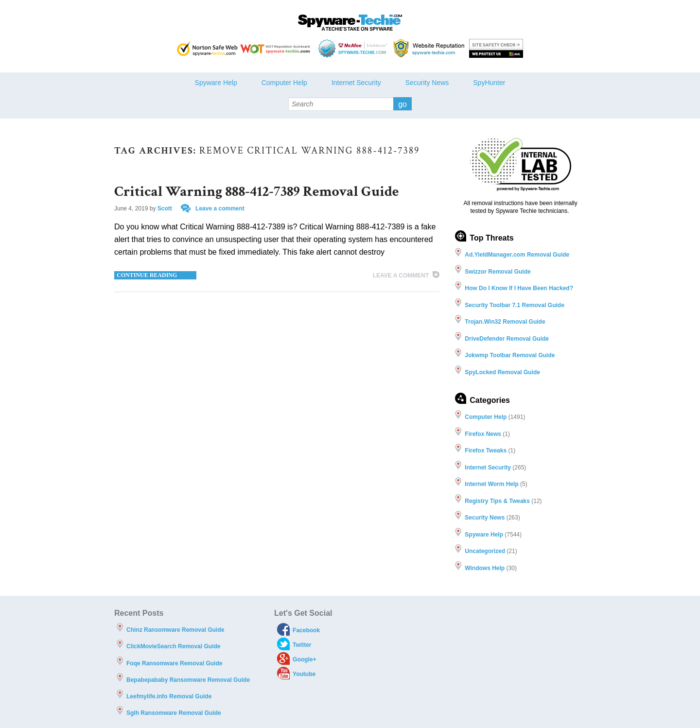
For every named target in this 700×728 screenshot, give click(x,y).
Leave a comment (220, 208)
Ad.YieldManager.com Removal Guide (517, 255)
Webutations (430, 48)
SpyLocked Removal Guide (502, 372)
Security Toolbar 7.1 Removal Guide (515, 305)
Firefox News (483, 434)
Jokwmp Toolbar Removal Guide (510, 355)
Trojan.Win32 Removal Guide (505, 322)
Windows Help (485, 568)
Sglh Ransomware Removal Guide (174, 713)
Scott (165, 208)
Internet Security (356, 83)
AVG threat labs (496, 48)
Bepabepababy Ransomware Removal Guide (188, 680)
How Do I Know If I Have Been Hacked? (519, 288)
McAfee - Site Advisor (354, 48)
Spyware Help (216, 83)
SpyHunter (489, 83)
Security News (427, 83)
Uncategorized (485, 551)
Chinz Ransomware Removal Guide (175, 630)
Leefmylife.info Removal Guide (169, 696)
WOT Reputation (277, 48)
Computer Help (284, 83)
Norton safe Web (207, 48)
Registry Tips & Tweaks (497, 501)
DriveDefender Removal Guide (507, 339)
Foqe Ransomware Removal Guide (174, 663)
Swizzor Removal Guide (498, 272)
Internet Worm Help (491, 484)
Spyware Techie (350, 23)
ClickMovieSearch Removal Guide (173, 646)
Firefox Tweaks (486, 451)
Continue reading (147, 275)
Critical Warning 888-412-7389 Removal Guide (257, 192)
